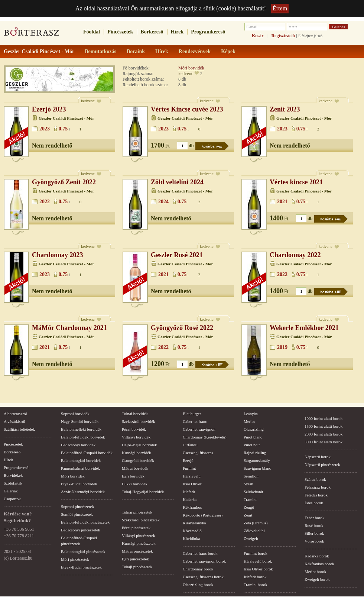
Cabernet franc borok (200, 553)
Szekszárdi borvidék (139, 421)
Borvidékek (13, 475)
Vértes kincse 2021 (296, 182)
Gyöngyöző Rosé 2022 (182, 328)
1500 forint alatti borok (324, 426)
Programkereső (208, 32)
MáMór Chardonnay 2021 (69, 328)
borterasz (32, 34)
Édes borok (314, 503)
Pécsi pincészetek (136, 528)
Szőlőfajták (13, 483)
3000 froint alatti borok (324, 442)
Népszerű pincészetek (322, 465)
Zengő (249, 507)
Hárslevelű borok (258, 561)
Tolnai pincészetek (137, 512)
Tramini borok (255, 585)
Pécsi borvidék (134, 429)
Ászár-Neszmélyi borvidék (83, 492)
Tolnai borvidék (135, 414)
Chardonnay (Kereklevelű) (205, 437)
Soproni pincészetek (77, 506)
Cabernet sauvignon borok (204, 561)
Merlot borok (315, 572)
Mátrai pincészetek (137, 551)
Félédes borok (316, 495)
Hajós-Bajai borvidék (139, 445)
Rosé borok (314, 525)
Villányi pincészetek (138, 535)
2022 (45, 202)
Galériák (11, 491)
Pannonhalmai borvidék (80, 468)
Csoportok (12, 499)
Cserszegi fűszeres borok (203, 577)
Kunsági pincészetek (139, 543)
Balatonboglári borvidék (81, 460)
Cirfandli (190, 445)
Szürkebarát (253, 492)
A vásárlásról (14, 421)
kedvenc (186, 74)
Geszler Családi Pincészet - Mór (66, 118)
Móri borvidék (191, 68)
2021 (282, 202)
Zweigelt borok (317, 579)
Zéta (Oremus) (256, 523)
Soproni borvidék (75, 414)
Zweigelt (251, 538)
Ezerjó (188, 460)
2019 (282, 347)
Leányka (251, 414)
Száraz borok (315, 479)
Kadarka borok (317, 556)
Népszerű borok (318, 457)
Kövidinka (191, 538)
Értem (280, 8)
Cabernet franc (195, 421)
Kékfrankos (192, 507)
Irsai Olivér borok (258, 569)
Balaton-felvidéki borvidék (83, 437)
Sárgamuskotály (257, 460)
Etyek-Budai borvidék (79, 484)
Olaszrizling (254, 429)
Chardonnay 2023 (58, 255)
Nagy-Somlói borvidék (80, 421)
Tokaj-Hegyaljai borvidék (143, 492)
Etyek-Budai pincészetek (81, 567)
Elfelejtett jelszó (310, 36)
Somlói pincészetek (77, 514)
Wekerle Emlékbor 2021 (304, 328)
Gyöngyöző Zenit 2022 (64, 182)
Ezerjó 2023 (49, 109)
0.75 (63, 129)
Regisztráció (283, 36)
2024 (163, 202)
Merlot (249, 421)
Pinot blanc (253, 437)
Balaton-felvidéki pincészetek (85, 522)
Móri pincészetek (75, 559)
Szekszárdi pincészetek (141, 520)
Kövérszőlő (192, 531)
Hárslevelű (192, 476)
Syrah (248, 484)
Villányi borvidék (136, 437)
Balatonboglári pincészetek (83, 551)
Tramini (250, 499)
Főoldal (92, 32)
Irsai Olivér (192, 484)
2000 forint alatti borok (324, 434)
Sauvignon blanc (257, 468)
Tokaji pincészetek (137, 567)
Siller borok (314, 533)
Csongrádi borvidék (138, 460)
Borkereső (152, 32)
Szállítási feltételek (19, 429)
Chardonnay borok (198, 569)
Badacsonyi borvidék (78, 445)
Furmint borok (256, 553)
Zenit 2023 (285, 109)
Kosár (258, 36)
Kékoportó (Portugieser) (203, 515)
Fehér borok (314, 518)
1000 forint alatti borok (324, 418)
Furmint (189, 468)
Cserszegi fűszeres (198, 453)
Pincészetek (120, 32)
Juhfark (189, 492)
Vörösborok (314, 541)
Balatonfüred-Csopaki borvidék (87, 453)
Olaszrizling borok (198, 585)
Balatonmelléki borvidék (81, 429)
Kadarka (190, 499)
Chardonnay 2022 (295, 255)
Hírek (177, 32)
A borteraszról (15, 414)
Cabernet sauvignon (199, 429)
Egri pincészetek (135, 559)
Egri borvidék (133, 476)
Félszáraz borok (318, 487)
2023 (45, 129)
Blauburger (192, 414)
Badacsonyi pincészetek (80, 530)
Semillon (251, 476)
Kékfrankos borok (319, 564)
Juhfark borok (255, 577)
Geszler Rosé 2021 (177, 255)
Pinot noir (252, 445)
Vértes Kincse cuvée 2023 (187, 109)
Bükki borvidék (135, 484)
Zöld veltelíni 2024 (177, 182)
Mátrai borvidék (135, 468)
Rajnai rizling (255, 453)
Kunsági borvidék (136, 453)
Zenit (248, 515)
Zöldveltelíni (254, 531)
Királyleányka (194, 523)
